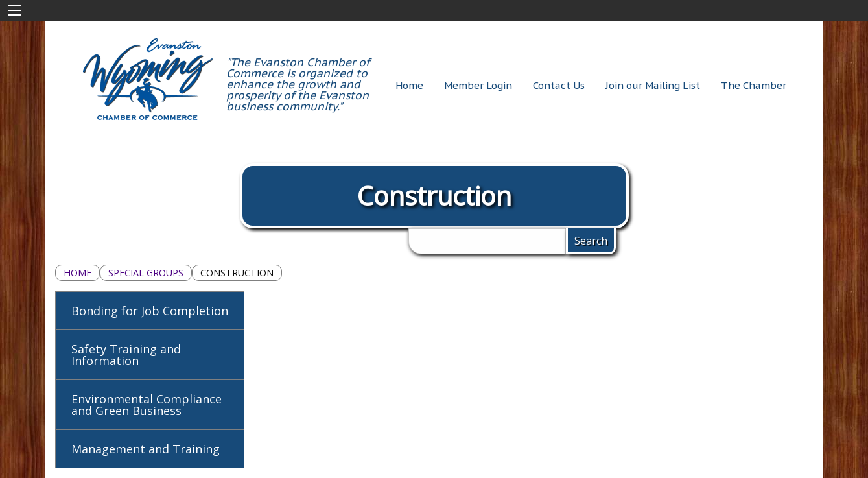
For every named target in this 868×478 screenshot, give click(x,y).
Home (77, 273)
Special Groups (146, 273)
